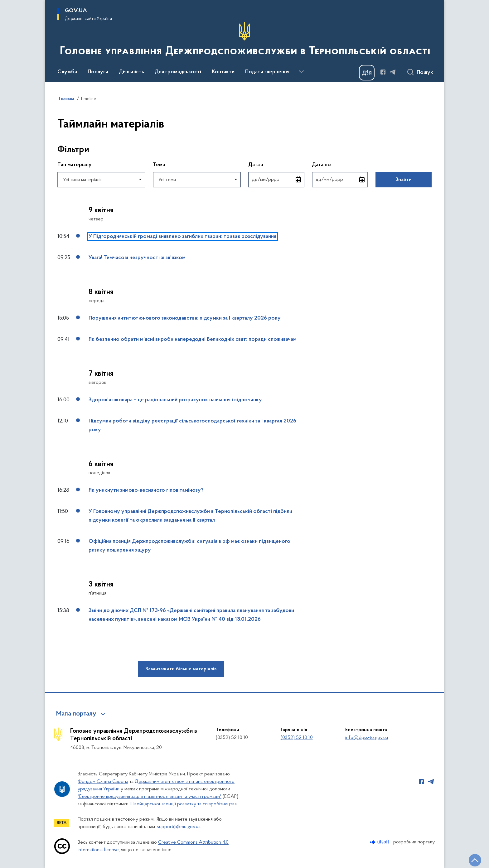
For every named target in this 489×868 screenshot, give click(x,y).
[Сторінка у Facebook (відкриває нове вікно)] (383, 72)
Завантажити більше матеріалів (181, 669)
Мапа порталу (76, 714)
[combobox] (101, 180)
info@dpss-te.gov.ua (367, 738)
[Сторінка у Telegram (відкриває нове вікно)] (393, 72)
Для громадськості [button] (178, 72)
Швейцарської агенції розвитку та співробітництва (183, 804)
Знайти (404, 180)
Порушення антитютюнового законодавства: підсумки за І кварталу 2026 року (185, 318)
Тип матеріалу (75, 165)
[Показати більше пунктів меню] (301, 72)
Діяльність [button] (131, 72)
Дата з (276, 164)
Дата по (340, 164)
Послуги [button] (98, 72)
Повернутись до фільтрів (58, 191)
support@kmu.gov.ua (179, 827)
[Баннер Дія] (367, 73)
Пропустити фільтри (58, 137)
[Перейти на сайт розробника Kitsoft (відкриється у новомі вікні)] (380, 842)
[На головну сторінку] (244, 41)
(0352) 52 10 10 (297, 738)
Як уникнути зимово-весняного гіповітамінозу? (146, 490)
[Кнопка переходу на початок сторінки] (475, 860)
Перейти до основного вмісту (4, 4)
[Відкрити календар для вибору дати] (298, 180)
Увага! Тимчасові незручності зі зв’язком (137, 258)
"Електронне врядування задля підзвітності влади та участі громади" (150, 797)
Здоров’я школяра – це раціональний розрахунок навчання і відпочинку (175, 400)
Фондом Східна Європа (103, 782)
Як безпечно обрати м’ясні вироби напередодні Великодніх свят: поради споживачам (193, 340)
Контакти (223, 72)
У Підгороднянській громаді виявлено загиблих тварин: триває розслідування (182, 237)
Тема (159, 165)
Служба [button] (67, 72)
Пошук (425, 73)
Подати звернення (267, 72)
